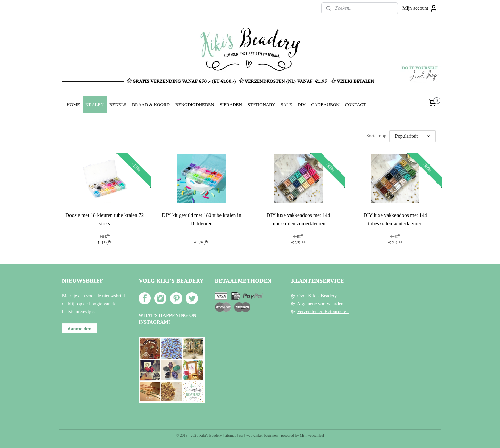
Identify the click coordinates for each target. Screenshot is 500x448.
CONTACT (356, 105)
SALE (286, 105)
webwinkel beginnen (262, 435)
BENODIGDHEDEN (195, 105)
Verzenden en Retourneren (323, 311)
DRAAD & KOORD (151, 105)
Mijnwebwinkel (312, 435)
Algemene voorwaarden (320, 304)
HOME (73, 105)
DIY (302, 105)
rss (241, 435)
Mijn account (420, 8)
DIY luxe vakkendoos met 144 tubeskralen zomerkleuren (299, 219)
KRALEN (95, 105)
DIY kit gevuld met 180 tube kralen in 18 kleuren (202, 219)
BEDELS (118, 105)
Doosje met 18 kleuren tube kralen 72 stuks (105, 219)
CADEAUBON (325, 105)
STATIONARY (261, 105)
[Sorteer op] (412, 136)
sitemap (231, 435)
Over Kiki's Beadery (317, 296)
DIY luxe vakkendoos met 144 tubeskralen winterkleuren (395, 219)
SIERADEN (231, 105)
